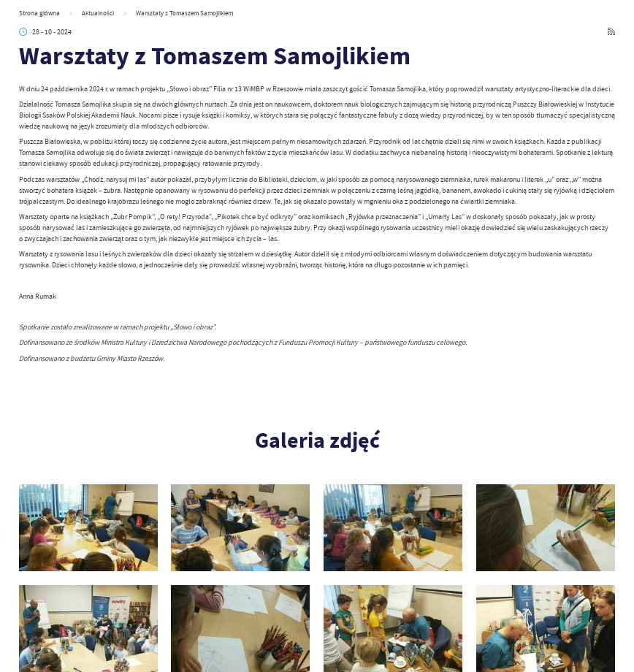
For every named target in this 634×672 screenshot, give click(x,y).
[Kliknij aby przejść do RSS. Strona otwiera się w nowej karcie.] (611, 32)
